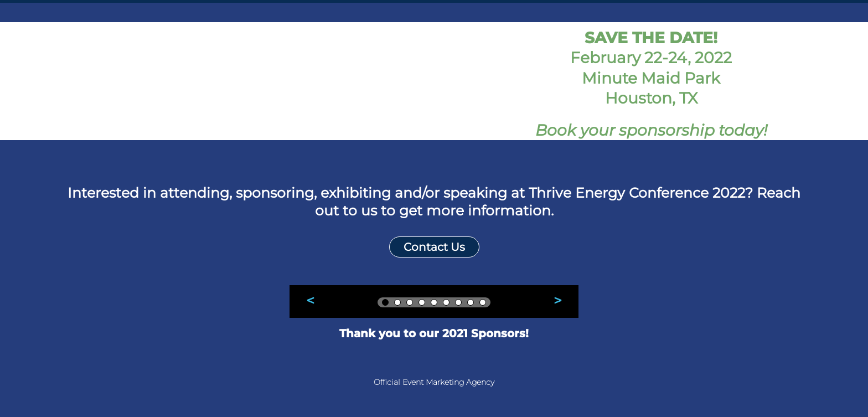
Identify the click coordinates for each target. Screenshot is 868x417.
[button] (311, 301)
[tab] (385, 302)
